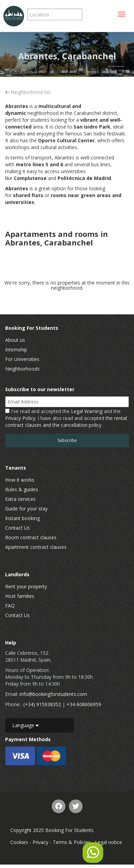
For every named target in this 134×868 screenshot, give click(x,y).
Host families (20, 596)
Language (26, 725)
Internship (16, 349)
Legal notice (108, 842)
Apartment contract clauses (36, 547)
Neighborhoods (22, 369)
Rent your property (26, 586)
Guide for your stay (26, 509)
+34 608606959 (84, 704)
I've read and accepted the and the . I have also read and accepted (66, 418)
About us (15, 340)
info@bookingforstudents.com (53, 694)
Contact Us (17, 528)
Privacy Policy (20, 418)
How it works (20, 480)
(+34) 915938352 (42, 704)
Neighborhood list (28, 92)
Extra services (20, 499)
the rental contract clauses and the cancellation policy (66, 421)
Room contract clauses (31, 537)
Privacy (40, 842)
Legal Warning (87, 411)
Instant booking (22, 518)
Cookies (19, 842)
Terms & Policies (72, 842)
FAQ (10, 606)
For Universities (22, 359)
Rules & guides (22, 489)
